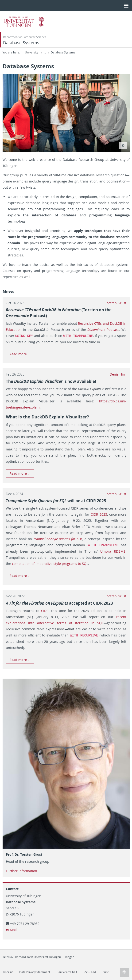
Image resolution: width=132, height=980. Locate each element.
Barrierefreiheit (67, 971)
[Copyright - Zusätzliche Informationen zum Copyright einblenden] (123, 146)
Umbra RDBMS (113, 551)
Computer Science (63, 52)
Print (105, 971)
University (31, 52)
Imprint (8, 971)
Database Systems (21, 43)
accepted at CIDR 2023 (59, 603)
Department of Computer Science (25, 37)
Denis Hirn (118, 374)
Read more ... (20, 354)
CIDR (45, 610)
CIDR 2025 (99, 514)
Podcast (103, 330)
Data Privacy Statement (35, 971)
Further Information (21, 870)
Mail (13, 929)
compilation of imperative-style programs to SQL (50, 563)
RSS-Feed (90, 971)
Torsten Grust (116, 303)
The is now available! (51, 381)
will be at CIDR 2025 (56, 500)
